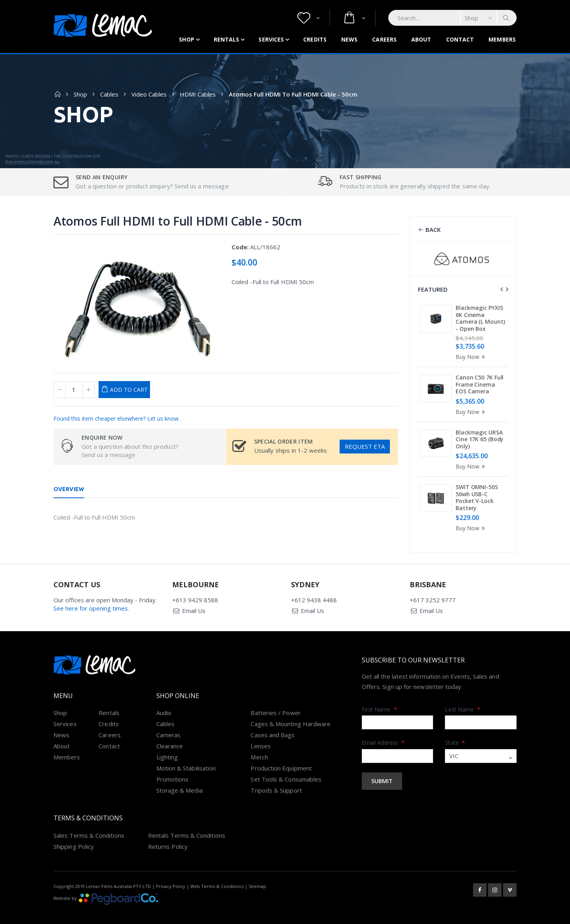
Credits (315, 39)
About (421, 39)
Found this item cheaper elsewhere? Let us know (116, 418)
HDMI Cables (198, 94)
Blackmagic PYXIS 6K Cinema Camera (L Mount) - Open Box (480, 318)
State (455, 733)
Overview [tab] (69, 489)
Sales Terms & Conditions (89, 826)
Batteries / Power (275, 703)
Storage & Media (180, 781)
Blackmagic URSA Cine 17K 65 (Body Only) (480, 439)
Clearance (170, 736)
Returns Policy (168, 837)
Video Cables (149, 94)
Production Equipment (281, 759)
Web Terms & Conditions (217, 877)
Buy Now (471, 357)
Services (271, 39)
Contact (460, 39)
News (349, 39)
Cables (109, 94)
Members (502, 39)
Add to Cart (129, 390)
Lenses (260, 736)
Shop (186, 39)
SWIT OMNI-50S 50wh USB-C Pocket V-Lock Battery (477, 497)
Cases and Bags (273, 725)
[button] (309, 18)
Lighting (167, 748)
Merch (259, 748)
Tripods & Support (276, 781)
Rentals (227, 39)
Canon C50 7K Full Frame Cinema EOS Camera (480, 384)
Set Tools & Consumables (286, 770)
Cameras (169, 725)
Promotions (173, 770)
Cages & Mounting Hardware (291, 714)
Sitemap (257, 877)
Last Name (463, 700)
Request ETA (365, 446)
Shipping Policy (74, 837)
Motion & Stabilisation (186, 759)
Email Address (383, 733)
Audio (164, 703)
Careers (384, 39)
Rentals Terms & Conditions (187, 826)
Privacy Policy (171, 877)
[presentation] (502, 289)
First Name (379, 700)
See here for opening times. (91, 599)
